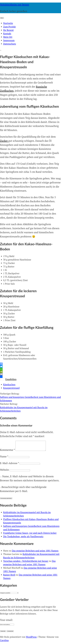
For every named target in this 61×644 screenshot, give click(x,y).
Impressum (9, 40)
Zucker (4, 141)
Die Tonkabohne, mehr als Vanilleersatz (23, 538)
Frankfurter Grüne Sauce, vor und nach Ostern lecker (30, 535)
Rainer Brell (9, 577)
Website (4, 472)
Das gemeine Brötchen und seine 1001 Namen (35, 553)
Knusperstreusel (11, 388)
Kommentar (7, 452)
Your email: (6, 622)
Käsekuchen (9, 384)
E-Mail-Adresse (10, 465)
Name (4, 458)
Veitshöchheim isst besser (15, 5)
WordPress (31, 639)
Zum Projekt (9, 27)
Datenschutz (10, 44)
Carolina (4, 642)
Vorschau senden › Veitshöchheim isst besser (26, 563)
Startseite (8, 23)
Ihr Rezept (8, 30)
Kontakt (7, 33)
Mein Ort (8, 37)
